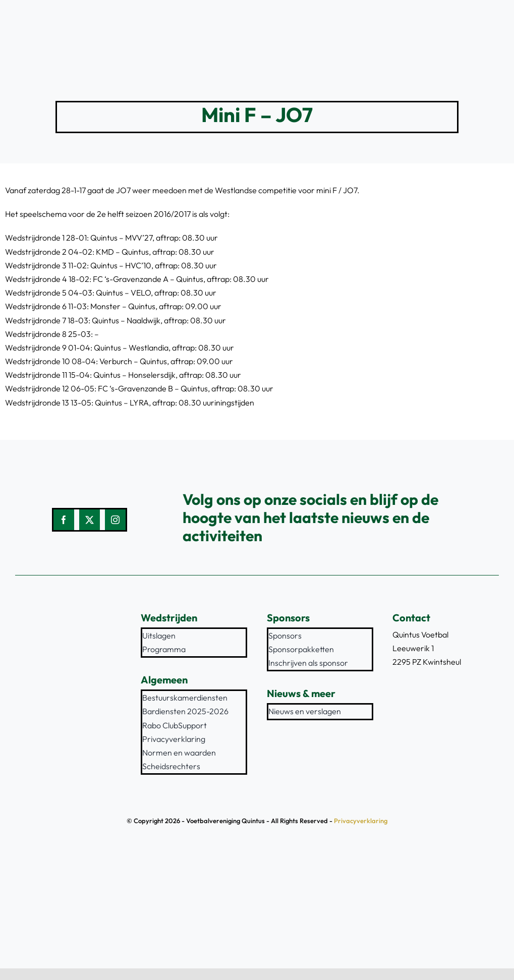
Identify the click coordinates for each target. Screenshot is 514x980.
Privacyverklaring (361, 821)
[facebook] (64, 520)
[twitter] (90, 520)
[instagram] (115, 520)
